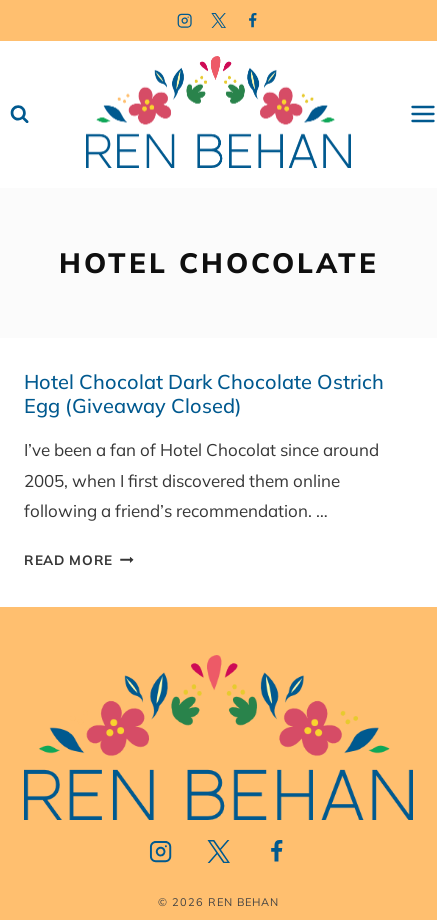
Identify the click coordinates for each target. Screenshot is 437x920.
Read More (79, 559)
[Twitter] (218, 20)
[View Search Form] (19, 114)
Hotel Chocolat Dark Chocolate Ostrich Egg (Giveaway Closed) (204, 393)
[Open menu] (423, 114)
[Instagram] (184, 20)
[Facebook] (252, 20)
